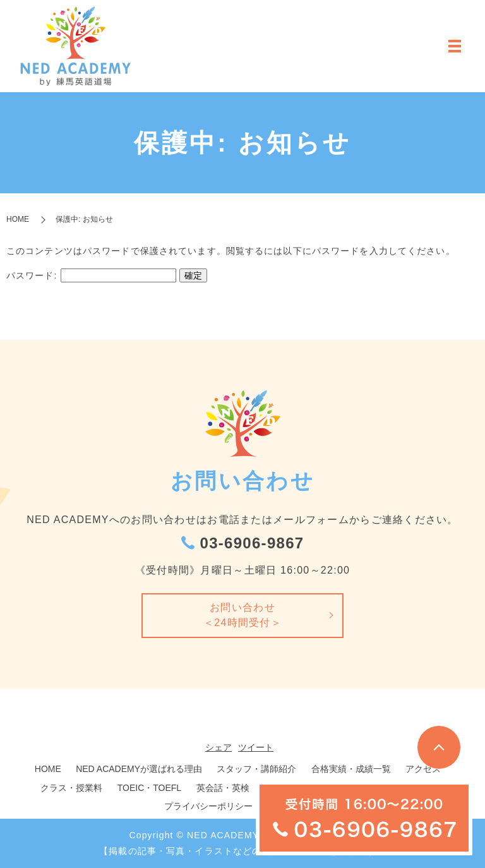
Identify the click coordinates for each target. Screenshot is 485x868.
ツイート (256, 747)
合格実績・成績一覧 (351, 769)
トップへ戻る (439, 747)
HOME (18, 219)
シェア (219, 747)
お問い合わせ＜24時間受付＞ (242, 615)
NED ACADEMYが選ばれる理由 (139, 769)
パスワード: (91, 275)
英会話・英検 (223, 788)
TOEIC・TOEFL (149, 788)
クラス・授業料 (71, 788)
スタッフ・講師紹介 (256, 769)
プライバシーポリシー (208, 806)
